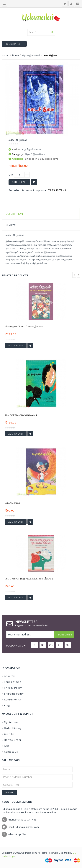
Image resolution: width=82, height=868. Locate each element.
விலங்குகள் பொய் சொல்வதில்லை (24, 326)
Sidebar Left (14, 44)
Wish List (9, 734)
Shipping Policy (13, 694)
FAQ (5, 746)
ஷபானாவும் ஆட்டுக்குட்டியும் (21, 415)
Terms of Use (12, 682)
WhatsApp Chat (18, 834)
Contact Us (10, 752)
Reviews (11, 225)
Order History (12, 728)
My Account (10, 722)
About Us (9, 676)
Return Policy (11, 700)
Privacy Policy (12, 688)
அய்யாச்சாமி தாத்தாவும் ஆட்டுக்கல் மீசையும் (29, 579)
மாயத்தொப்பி (13, 503)
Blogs (6, 705)
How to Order (12, 740)
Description (14, 214)
